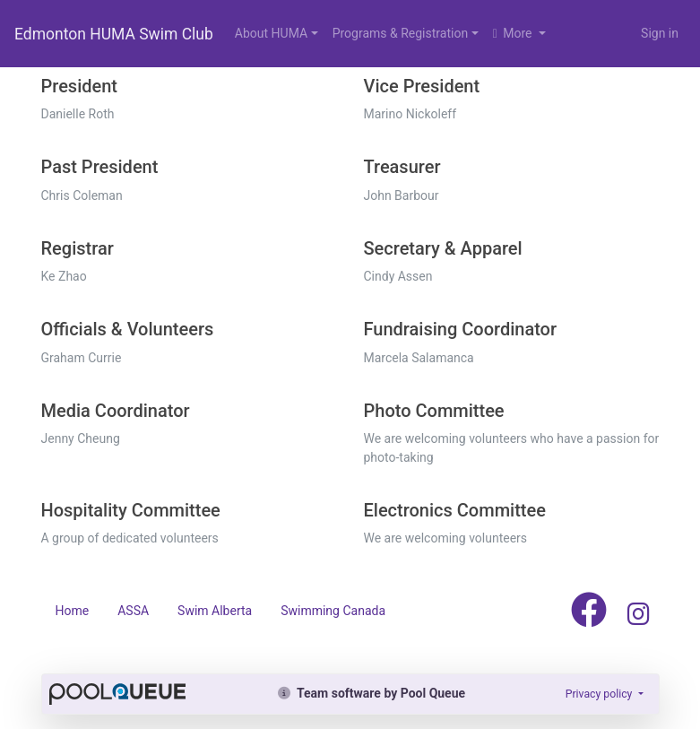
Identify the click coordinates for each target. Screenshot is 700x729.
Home (73, 611)
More (514, 33)
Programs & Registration (400, 33)
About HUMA (271, 33)
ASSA (133, 611)
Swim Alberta (215, 611)
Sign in (660, 33)
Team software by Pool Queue (372, 693)
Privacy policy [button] (601, 694)
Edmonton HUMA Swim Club (114, 34)
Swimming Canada (333, 611)
